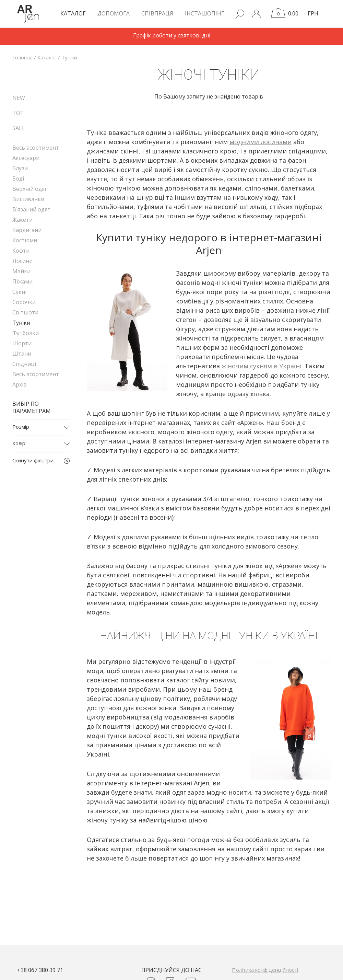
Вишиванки (28, 199)
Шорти (22, 343)
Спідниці (24, 364)
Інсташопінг (205, 13)
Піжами (22, 281)
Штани (22, 354)
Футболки (26, 333)
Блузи (20, 168)
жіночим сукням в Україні (262, 366)
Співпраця (157, 13)
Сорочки (24, 302)
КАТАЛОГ (73, 13)
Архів (20, 384)
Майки (21, 271)
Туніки (21, 323)
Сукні (19, 292)
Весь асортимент (36, 148)
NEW (19, 98)
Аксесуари (26, 158)
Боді (18, 178)
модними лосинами (261, 142)
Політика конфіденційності (265, 970)
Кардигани (27, 230)
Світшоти (25, 312)
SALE (19, 128)
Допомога (114, 13)
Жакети (22, 220)
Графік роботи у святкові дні (172, 35)
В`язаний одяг (31, 209)
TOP (18, 113)
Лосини (22, 261)
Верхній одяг (30, 189)
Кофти (21, 251)
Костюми (25, 240)
